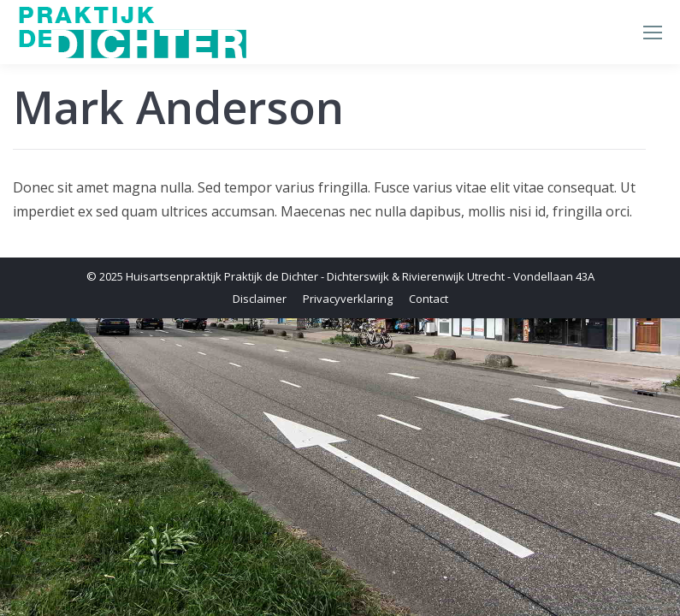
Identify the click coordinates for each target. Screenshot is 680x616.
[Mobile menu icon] (653, 33)
